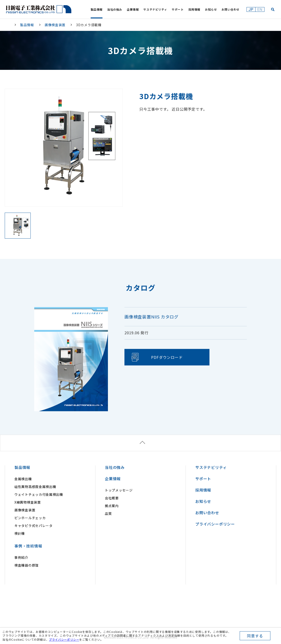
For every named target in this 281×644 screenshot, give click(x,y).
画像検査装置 (55, 25)
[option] (64, 148)
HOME (8, 25)
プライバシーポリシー (64, 639)
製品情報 (27, 25)
